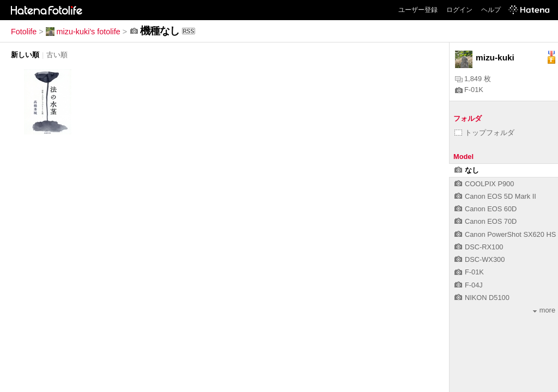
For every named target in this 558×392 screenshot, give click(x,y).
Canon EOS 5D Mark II (495, 196)
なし (467, 170)
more (544, 310)
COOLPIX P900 (484, 184)
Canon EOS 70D (486, 221)
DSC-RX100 (479, 247)
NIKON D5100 (482, 298)
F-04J (469, 285)
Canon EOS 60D (486, 209)
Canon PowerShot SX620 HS (505, 234)
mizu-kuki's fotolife (83, 32)
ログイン (459, 10)
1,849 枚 (473, 79)
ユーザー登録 (418, 10)
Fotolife (24, 32)
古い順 (57, 55)
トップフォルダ (484, 133)
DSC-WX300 (480, 259)
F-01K (469, 90)
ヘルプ (491, 10)
